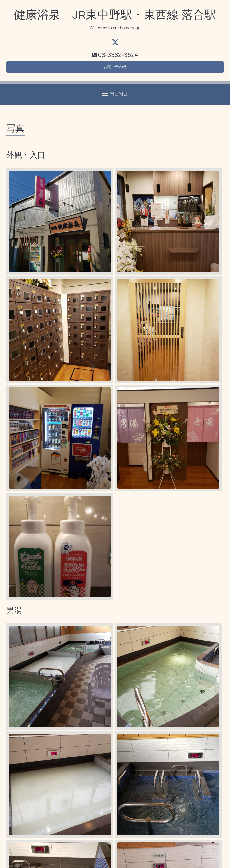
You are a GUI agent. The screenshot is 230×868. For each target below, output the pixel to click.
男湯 (14, 615)
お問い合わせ (115, 70)
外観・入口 (26, 160)
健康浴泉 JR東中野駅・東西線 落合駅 (115, 15)
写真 (15, 133)
